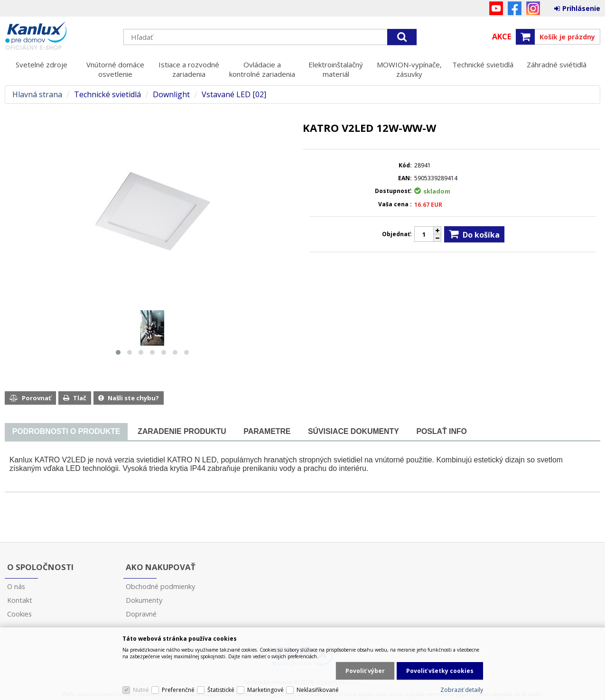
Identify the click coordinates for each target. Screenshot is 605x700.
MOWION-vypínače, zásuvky (409, 69)
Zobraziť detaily (462, 690)
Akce (502, 37)
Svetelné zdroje (42, 64)
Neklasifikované (318, 690)
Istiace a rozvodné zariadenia (189, 69)
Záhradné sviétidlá (557, 64)
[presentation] (66, 432)
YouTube (496, 8)
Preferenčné (178, 690)
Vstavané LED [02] (234, 95)
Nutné (141, 690)
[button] (118, 352)
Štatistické (221, 690)
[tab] (66, 432)
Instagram (533, 8)
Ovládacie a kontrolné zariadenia (262, 69)
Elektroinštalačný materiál (336, 69)
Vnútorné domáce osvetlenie (115, 69)
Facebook (515, 8)
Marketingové (265, 690)
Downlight (171, 95)
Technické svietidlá (483, 64)
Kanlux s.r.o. (59, 37)
